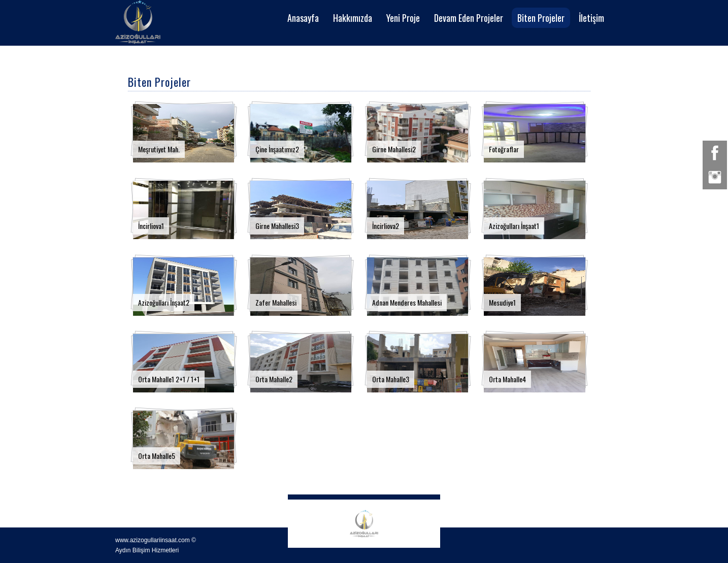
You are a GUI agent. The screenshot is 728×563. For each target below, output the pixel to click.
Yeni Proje (403, 18)
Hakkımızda (353, 18)
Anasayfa (303, 18)
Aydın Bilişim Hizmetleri (147, 550)
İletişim (591, 18)
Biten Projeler (541, 18)
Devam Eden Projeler (469, 18)
